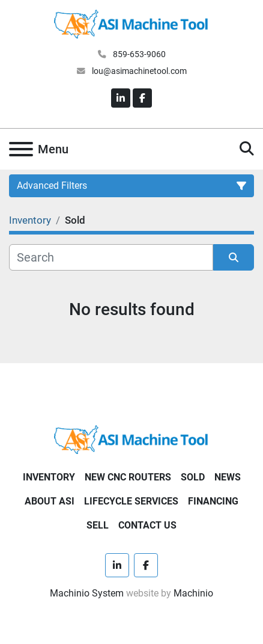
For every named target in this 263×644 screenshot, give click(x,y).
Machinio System (87, 593)
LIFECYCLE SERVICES (131, 501)
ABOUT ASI (50, 501)
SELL (98, 525)
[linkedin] (121, 98)
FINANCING (213, 501)
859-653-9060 (138, 54)
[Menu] (21, 149)
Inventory (49, 477)
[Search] (111, 257)
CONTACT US (147, 525)
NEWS (228, 477)
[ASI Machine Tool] (131, 439)
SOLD (193, 477)
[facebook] (142, 98)
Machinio (193, 593)
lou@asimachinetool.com (138, 71)
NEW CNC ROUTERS (128, 477)
